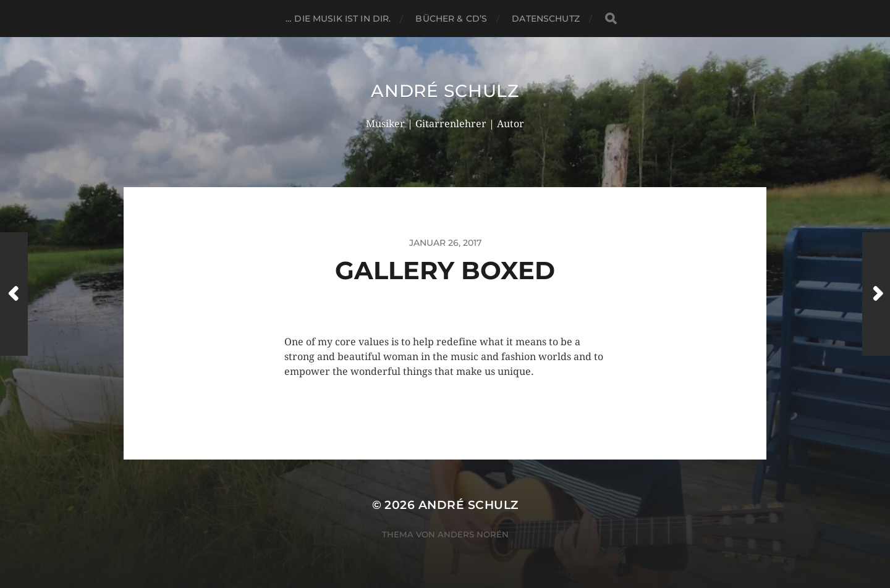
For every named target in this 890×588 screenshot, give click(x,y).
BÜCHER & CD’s (451, 19)
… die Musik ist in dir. (338, 19)
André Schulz (445, 91)
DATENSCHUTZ (546, 19)
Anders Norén (473, 534)
